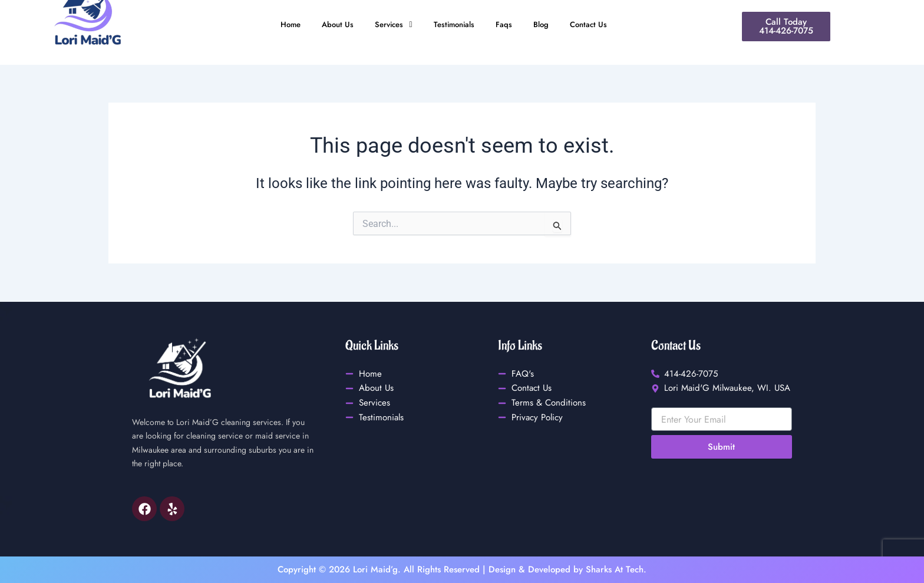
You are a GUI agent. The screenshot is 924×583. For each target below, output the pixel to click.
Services (390, 25)
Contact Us (599, 25)
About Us (330, 25)
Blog (548, 25)
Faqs (509, 25)
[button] (390, 25)
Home (280, 25)
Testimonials (455, 25)
